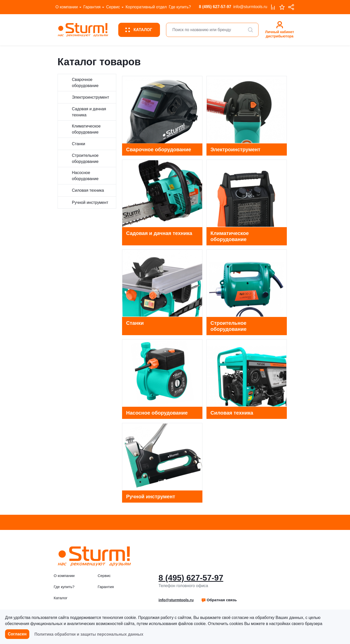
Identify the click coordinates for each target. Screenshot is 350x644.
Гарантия (92, 7)
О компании (67, 7)
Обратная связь (219, 600)
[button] (219, 600)
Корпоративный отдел (146, 7)
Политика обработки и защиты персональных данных (89, 634)
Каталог (61, 598)
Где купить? (180, 7)
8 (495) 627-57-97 (215, 7)
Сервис (113, 7)
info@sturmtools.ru (250, 7)
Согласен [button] (17, 634)
